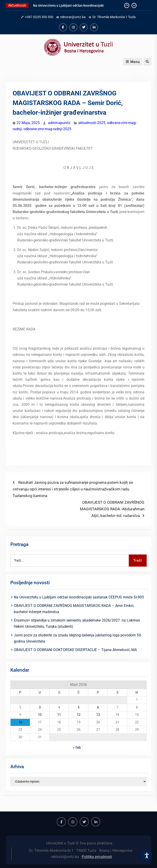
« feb (77, 748)
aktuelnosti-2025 (92, 123)
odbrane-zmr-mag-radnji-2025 (47, 129)
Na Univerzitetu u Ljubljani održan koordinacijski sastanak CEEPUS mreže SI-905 (79, 597)
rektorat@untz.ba (73, 17)
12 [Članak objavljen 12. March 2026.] (78, 715)
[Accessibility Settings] (147, 855)
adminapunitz (59, 123)
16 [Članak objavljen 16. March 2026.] (20, 722)
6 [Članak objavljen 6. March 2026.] (98, 707)
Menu (133, 62)
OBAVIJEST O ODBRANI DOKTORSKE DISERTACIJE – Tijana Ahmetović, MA (75, 650)
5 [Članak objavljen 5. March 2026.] (78, 707)
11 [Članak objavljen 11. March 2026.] (59, 715)
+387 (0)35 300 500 (39, 17)
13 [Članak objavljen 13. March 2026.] (98, 715)
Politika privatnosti (97, 857)
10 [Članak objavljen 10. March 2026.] (40, 715)
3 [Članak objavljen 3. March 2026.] (40, 707)
